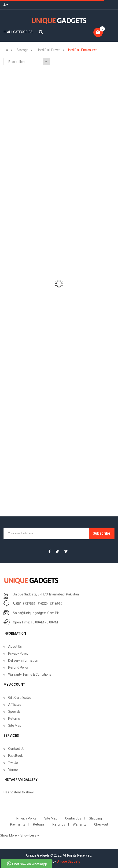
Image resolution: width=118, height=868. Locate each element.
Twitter (14, 763)
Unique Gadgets (68, 861)
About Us (15, 647)
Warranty (80, 824)
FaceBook (15, 756)
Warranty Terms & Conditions (30, 674)
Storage (23, 50)
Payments (18, 824)
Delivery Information (23, 661)
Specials (14, 712)
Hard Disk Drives (49, 50)
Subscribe (102, 533)
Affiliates (15, 705)
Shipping (95, 818)
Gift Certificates (20, 698)
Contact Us (16, 749)
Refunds (59, 824)
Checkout (101, 824)
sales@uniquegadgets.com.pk (36, 613)
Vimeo (13, 770)
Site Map (15, 726)
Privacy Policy (18, 654)
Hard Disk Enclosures (82, 50)
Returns (14, 719)
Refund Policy (18, 667)
